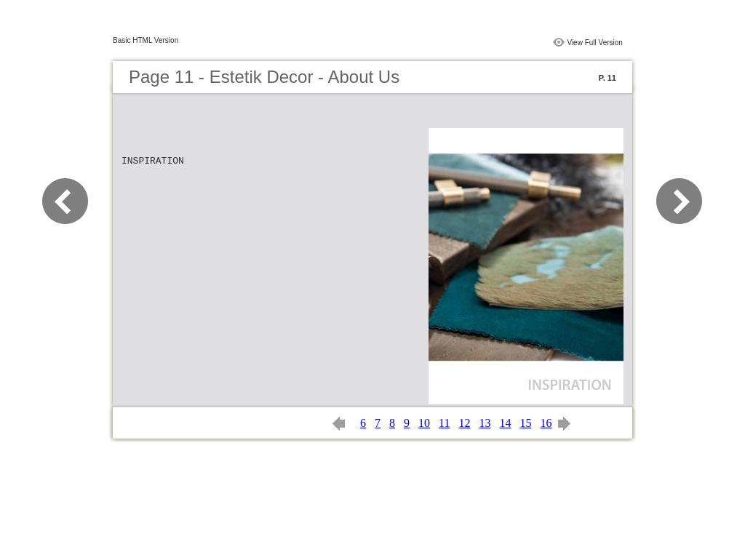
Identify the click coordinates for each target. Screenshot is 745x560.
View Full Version (595, 43)
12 (464, 423)
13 (485, 423)
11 (444, 423)
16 (546, 423)
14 (505, 423)
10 (424, 423)
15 (525, 423)
